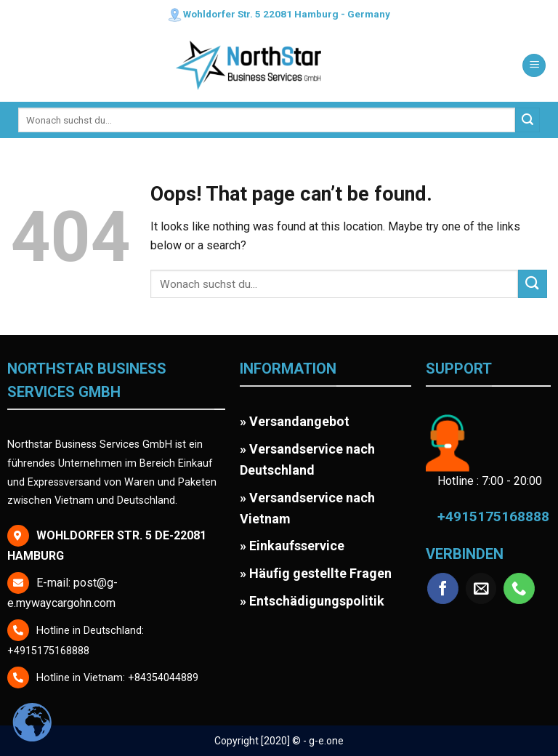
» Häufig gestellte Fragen (316, 573)
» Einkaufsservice (292, 546)
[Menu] (534, 66)
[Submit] (527, 120)
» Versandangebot (295, 421)
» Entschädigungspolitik (312, 601)
